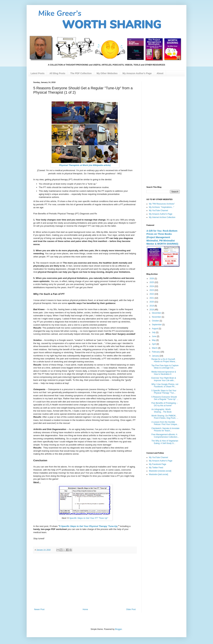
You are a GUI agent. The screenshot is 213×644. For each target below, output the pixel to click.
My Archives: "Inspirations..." (161, 207)
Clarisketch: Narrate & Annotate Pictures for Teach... (165, 429)
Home (85, 609)
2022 (152, 294)
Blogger (118, 629)
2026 (152, 279)
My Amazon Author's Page (161, 214)
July (154, 332)
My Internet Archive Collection (162, 217)
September (157, 325)
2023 (152, 290)
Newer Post (39, 609)
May (154, 340)
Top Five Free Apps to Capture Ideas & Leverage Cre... (165, 367)
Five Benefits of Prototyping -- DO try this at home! (165, 404)
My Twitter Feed (156, 468)
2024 (152, 286)
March (155, 348)
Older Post (131, 609)
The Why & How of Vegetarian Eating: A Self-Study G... (165, 442)
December (157, 313)
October (156, 321)
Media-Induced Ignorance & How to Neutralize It (164, 373)
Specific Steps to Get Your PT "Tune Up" (88, 518)
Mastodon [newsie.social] (160, 471)
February (156, 352)
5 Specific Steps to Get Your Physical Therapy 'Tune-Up (88, 526)
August (155, 329)
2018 (152, 310)
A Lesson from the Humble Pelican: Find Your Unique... (165, 423)
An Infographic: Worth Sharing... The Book (161, 411)
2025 (152, 282)
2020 (152, 302)
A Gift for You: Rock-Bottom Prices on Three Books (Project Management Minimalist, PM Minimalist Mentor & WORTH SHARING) (162, 237)
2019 (152, 306)
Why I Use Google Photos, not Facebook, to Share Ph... (165, 385)
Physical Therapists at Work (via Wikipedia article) (85, 165)
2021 (152, 298)
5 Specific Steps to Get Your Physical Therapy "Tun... (164, 392)
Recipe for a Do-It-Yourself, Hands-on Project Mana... (164, 360)
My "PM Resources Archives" (162, 204)
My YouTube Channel (158, 211)
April (154, 344)
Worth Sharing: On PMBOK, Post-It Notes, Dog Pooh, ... (165, 417)
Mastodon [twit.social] (159, 474)
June (154, 336)
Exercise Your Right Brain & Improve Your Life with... (164, 379)
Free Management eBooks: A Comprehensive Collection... (165, 436)
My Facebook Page (158, 464)
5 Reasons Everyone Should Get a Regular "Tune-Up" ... (165, 398)
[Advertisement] (85, 581)
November (157, 317)
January (156, 356)
